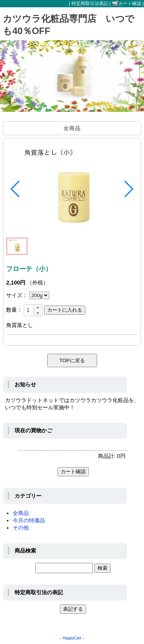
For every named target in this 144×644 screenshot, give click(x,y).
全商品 (21, 513)
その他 (21, 528)
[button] (15, 189)
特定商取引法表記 (90, 3)
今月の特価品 (29, 520)
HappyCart (72, 638)
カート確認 (127, 3)
